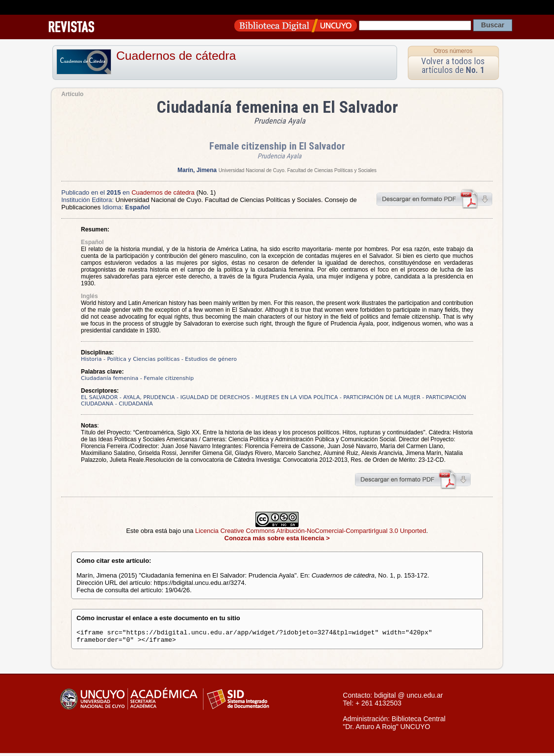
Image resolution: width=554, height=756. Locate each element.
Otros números (453, 51)
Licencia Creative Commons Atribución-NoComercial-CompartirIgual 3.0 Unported (311, 531)
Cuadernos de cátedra (176, 56)
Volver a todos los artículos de (453, 65)
